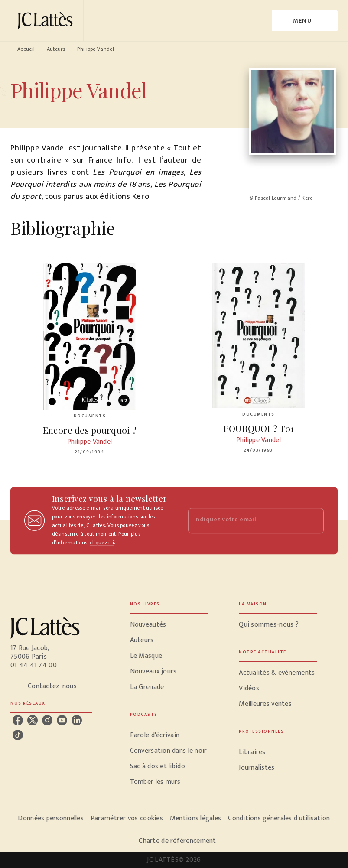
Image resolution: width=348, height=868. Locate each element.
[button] (169, 625)
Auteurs (56, 49)
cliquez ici (102, 543)
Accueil (26, 49)
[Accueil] (47, 21)
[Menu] (305, 21)
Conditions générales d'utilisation (279, 818)
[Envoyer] (313, 520)
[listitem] (18, 720)
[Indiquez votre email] (245, 521)
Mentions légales (195, 818)
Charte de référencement (177, 841)
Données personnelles (50, 818)
